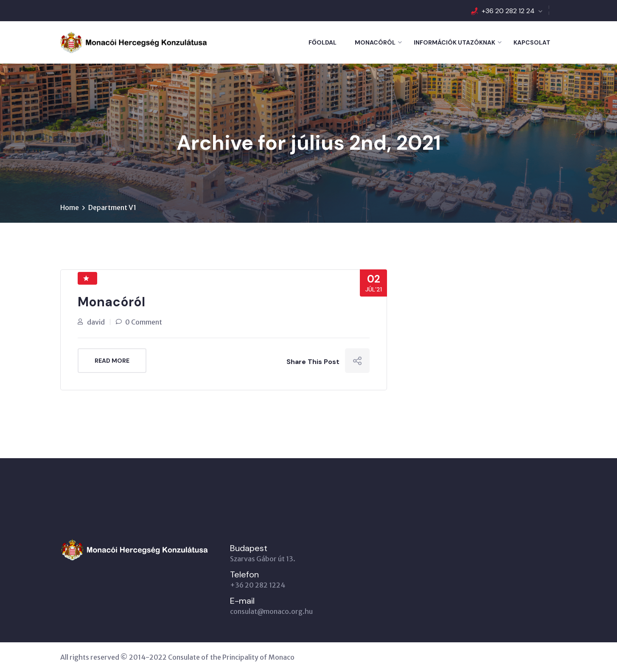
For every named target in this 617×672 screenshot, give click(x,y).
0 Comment (144, 322)
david (96, 322)
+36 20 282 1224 (258, 585)
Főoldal (323, 42)
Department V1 (112, 207)
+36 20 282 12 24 (508, 11)
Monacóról (375, 42)
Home (70, 207)
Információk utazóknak (454, 42)
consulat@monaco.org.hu (271, 611)
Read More (112, 361)
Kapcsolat (532, 42)
